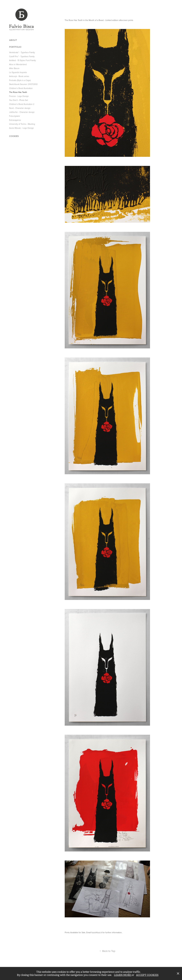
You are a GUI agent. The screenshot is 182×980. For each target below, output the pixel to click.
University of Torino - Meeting (22, 124)
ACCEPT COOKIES (147, 975)
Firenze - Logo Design (19, 96)
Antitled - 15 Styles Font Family (22, 60)
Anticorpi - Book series (19, 76)
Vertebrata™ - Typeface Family (22, 52)
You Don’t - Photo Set (18, 100)
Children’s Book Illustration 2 (22, 104)
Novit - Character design (20, 108)
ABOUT (13, 40)
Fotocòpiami (14, 116)
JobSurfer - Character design (22, 112)
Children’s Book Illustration (21, 88)
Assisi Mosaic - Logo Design (21, 128)
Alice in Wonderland (18, 64)
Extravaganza (15, 120)
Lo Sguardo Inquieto (18, 72)
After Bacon (14, 68)
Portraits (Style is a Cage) (20, 80)
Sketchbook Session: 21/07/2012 (23, 84)
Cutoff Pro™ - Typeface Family (22, 56)
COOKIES (14, 136)
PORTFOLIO (15, 47)
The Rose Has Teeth (18, 92)
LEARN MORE (123, 975)
